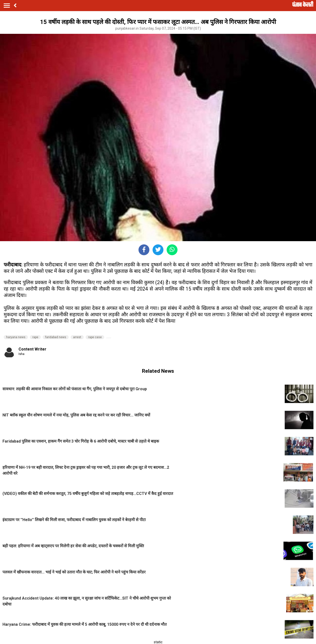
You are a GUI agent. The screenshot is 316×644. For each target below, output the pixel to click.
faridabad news (56, 337)
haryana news (16, 337)
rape (35, 337)
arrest (77, 337)
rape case (95, 337)
